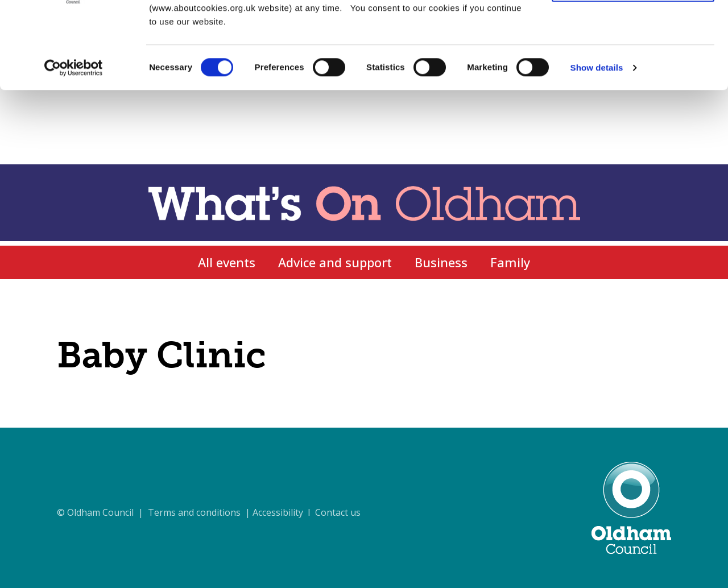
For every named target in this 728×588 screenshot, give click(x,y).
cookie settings (455, 69)
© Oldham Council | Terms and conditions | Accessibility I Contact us (209, 512)
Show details (597, 142)
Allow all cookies (633, 28)
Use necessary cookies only (633, 62)
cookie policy (300, 69)
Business (441, 262)
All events (227, 262)
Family (510, 262)
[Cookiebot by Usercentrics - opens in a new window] (74, 142)
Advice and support (335, 262)
